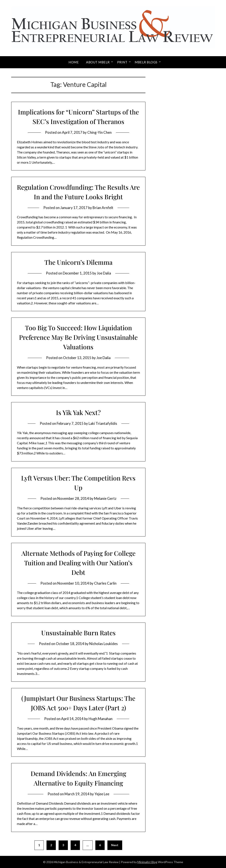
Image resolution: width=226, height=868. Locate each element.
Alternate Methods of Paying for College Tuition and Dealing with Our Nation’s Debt (78, 563)
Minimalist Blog (147, 862)
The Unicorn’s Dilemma (78, 262)
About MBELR (98, 62)
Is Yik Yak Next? (78, 412)
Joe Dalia (104, 273)
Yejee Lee (102, 794)
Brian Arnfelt (103, 208)
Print (122, 62)
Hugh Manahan (101, 719)
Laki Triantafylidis (103, 423)
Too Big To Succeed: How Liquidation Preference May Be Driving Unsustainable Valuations (78, 337)
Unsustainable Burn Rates (78, 633)
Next (115, 845)
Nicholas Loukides (103, 644)
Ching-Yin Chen (99, 132)
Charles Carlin (105, 583)
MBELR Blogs (146, 62)
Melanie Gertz (105, 498)
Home (74, 62)
